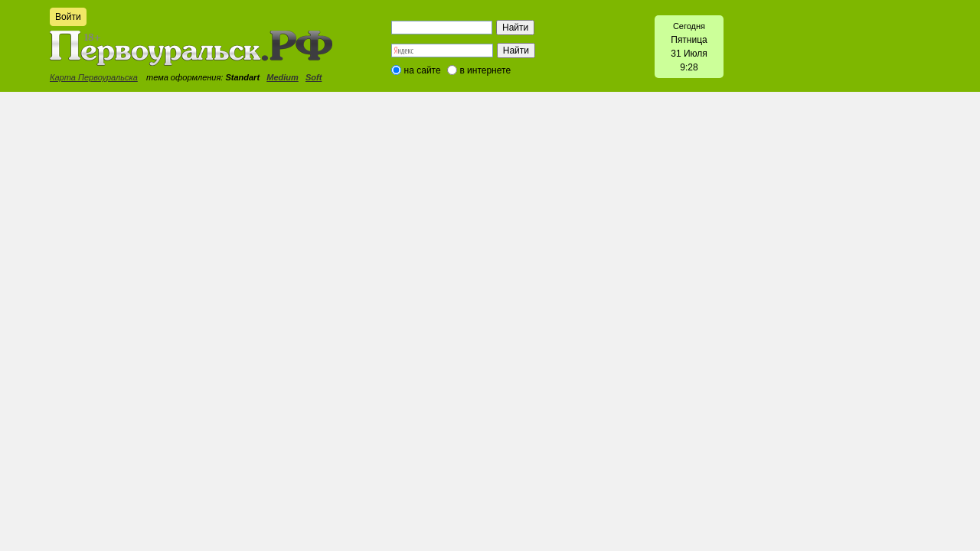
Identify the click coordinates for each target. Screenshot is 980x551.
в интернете (485, 70)
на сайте (423, 70)
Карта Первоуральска (94, 77)
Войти (68, 17)
